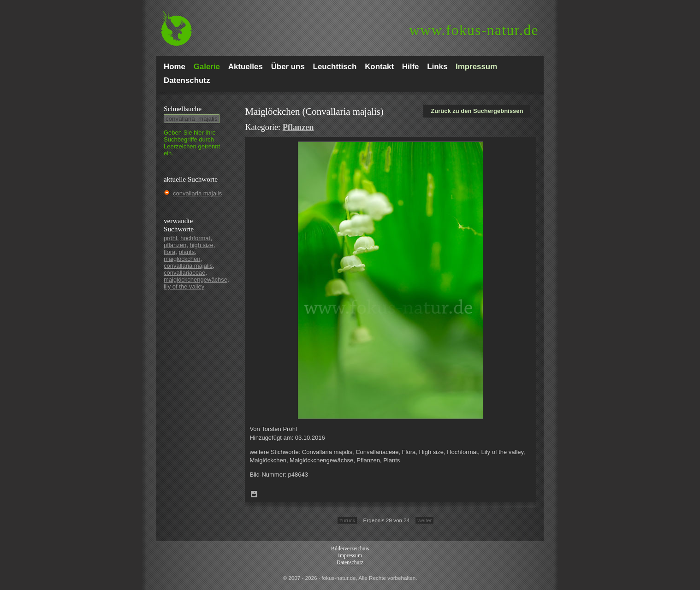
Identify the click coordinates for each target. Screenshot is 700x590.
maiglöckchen (182, 259)
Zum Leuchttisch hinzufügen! (254, 494)
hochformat (195, 238)
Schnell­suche (183, 109)
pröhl (170, 238)
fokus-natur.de (474, 30)
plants (187, 252)
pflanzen (175, 245)
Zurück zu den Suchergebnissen (477, 111)
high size (201, 245)
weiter (424, 520)
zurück (347, 520)
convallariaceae (184, 273)
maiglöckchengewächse (196, 280)
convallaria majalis (197, 193)
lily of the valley (184, 286)
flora (169, 252)
